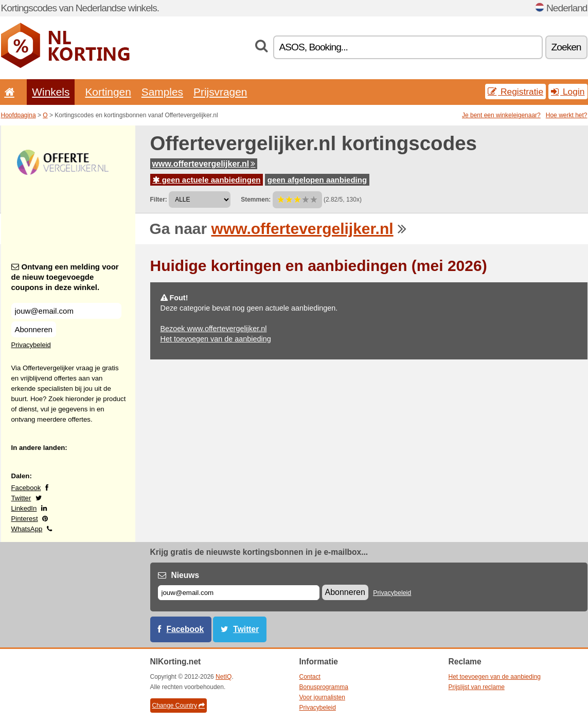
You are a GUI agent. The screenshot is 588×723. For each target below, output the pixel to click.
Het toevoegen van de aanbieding (216, 339)
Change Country (179, 706)
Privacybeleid (31, 345)
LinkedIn (24, 508)
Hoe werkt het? (567, 115)
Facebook (26, 488)
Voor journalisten (322, 697)
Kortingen (108, 92)
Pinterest (25, 519)
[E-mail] (239, 593)
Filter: (159, 200)
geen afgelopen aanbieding (317, 180)
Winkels (51, 92)
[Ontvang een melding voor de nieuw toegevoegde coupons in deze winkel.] (66, 311)
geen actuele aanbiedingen (207, 180)
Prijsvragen (220, 92)
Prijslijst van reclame (477, 687)
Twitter (21, 498)
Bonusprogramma (324, 687)
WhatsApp (27, 529)
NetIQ (224, 677)
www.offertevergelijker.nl (204, 164)
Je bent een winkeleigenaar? (501, 115)
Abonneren (34, 329)
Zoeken (566, 47)
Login (568, 92)
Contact (310, 677)
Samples (162, 92)
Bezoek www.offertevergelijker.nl (214, 329)
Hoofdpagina (19, 115)
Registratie (515, 92)
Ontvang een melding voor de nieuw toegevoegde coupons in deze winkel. (65, 277)
